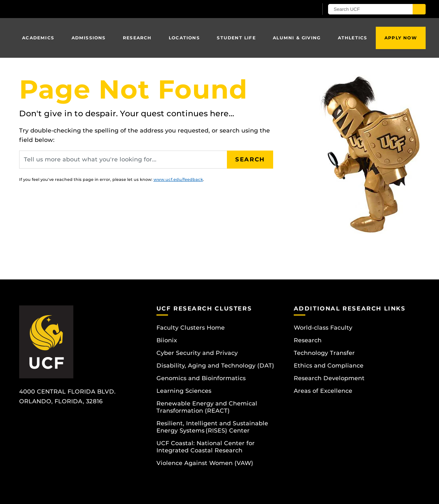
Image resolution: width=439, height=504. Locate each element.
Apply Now (401, 38)
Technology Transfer (324, 353)
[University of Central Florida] (72, 9)
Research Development (329, 378)
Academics (38, 38)
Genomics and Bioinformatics (201, 378)
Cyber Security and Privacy (197, 353)
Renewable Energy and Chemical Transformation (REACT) (207, 407)
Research (137, 38)
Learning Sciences (184, 391)
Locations (184, 38)
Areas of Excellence (323, 391)
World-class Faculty (323, 328)
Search (250, 159)
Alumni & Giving (297, 38)
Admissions (89, 38)
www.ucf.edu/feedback (178, 179)
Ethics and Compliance (329, 366)
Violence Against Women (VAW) (205, 463)
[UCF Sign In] (295, 9)
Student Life (236, 38)
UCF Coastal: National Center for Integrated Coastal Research (206, 447)
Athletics (353, 38)
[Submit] (419, 9)
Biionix (167, 340)
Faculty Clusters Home (191, 328)
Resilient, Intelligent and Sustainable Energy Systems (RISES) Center (212, 427)
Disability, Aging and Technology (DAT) (215, 366)
